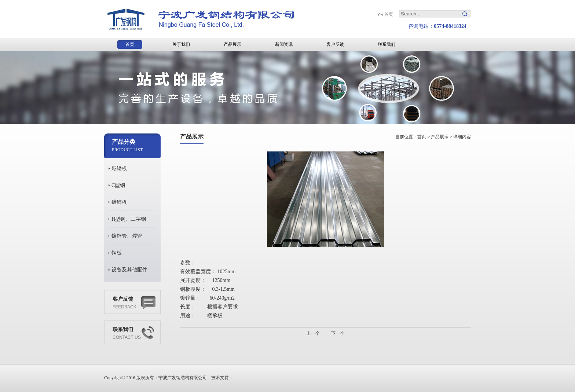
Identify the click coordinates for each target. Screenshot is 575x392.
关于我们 (181, 44)
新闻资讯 (284, 44)
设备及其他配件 (129, 270)
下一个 (338, 333)
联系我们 (387, 44)
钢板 (117, 253)
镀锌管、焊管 (127, 236)
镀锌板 (119, 202)
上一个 (313, 333)
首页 (389, 14)
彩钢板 (119, 168)
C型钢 (118, 185)
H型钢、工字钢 (129, 219)
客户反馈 (335, 44)
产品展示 (232, 44)
